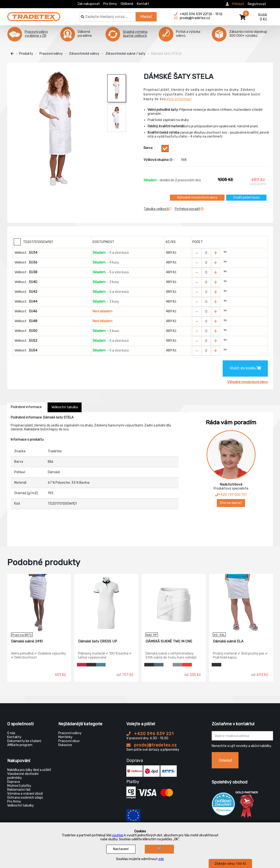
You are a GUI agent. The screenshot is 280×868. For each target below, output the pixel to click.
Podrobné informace (26, 407)
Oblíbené (127, 4)
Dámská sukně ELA (228, 641)
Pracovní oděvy (51, 54)
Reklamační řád (19, 790)
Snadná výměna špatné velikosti (135, 34)
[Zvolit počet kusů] (206, 253)
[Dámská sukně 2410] (39, 603)
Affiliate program (20, 745)
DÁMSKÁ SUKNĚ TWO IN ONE (169, 641)
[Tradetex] (34, 14)
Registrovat (257, 4)
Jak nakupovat (88, 4)
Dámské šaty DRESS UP (98, 641)
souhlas (118, 835)
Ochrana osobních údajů (25, 798)
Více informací (179, 99)
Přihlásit (238, 4)
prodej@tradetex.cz (152, 745)
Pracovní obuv (69, 741)
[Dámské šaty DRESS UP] (106, 603)
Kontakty (14, 737)
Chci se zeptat (231, 503)
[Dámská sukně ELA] (241, 603)
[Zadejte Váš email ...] (242, 736)
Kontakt (143, 4)
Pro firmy (110, 4)
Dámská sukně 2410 (27, 641)
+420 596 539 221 (150, 734)
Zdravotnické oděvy (84, 54)
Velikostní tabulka (65, 407)
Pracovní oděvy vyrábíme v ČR (36, 34)
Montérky (65, 737)
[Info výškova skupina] (171, 160)
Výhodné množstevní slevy (197, 198)
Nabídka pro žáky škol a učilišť (29, 770)
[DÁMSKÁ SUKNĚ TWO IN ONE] (174, 603)
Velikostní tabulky (21, 806)
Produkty (26, 54)
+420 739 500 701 (231, 495)
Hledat (146, 17)
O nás (11, 733)
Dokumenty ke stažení (24, 741)
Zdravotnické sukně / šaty (126, 54)
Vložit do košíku (245, 368)
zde (161, 859)
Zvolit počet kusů (246, 198)
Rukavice (65, 745)
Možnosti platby (19, 786)
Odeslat (225, 760)
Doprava (14, 782)
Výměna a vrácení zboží (25, 794)
